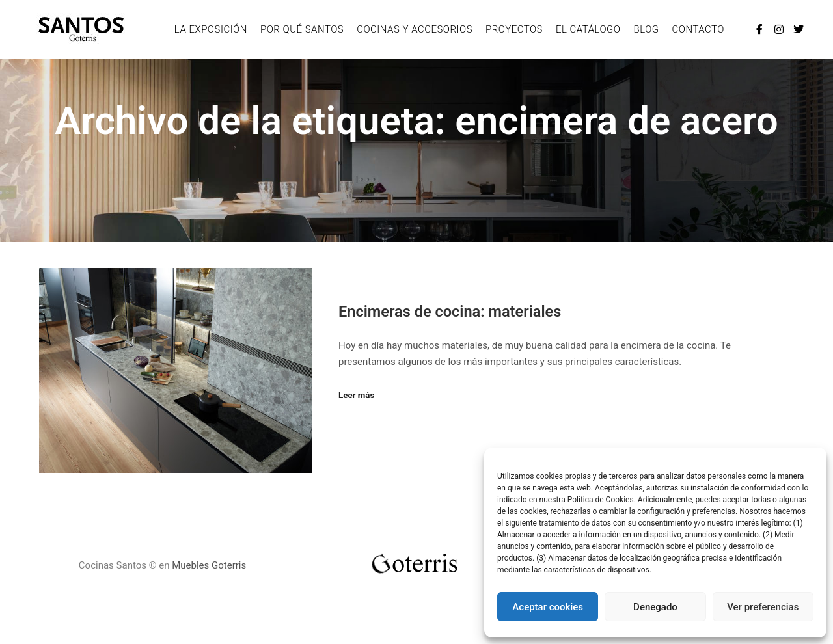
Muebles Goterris (209, 565)
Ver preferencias (763, 607)
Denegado (655, 607)
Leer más (356, 395)
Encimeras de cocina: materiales (450, 312)
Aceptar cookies (548, 607)
